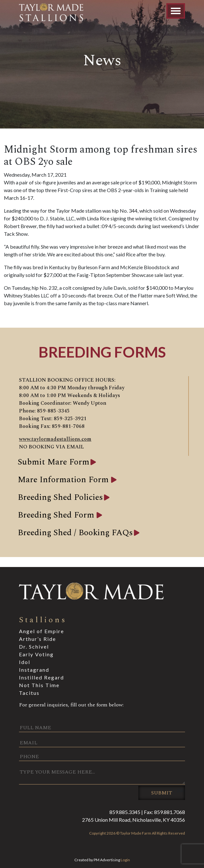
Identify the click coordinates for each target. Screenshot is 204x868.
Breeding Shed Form (57, 515)
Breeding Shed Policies (60, 497)
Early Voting (36, 654)
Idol (25, 662)
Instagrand (34, 670)
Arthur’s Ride (37, 639)
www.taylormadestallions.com (55, 439)
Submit (162, 793)
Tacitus (29, 693)
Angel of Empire (42, 631)
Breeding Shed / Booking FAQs (75, 533)
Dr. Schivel (34, 647)
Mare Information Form (64, 480)
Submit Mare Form (54, 462)
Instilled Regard (42, 677)
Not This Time (39, 685)
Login (125, 860)
